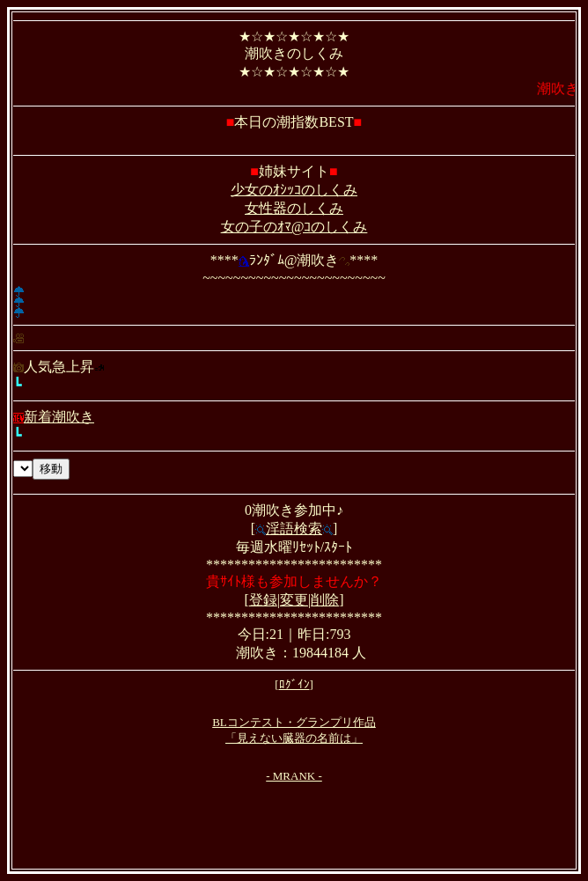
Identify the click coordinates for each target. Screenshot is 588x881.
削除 (325, 600)
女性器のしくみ (294, 208)
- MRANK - (294, 776)
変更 (294, 600)
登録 (263, 600)
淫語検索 (294, 529)
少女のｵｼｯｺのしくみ (294, 190)
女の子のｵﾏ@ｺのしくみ (294, 227)
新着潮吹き (54, 417)
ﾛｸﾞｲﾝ (294, 684)
